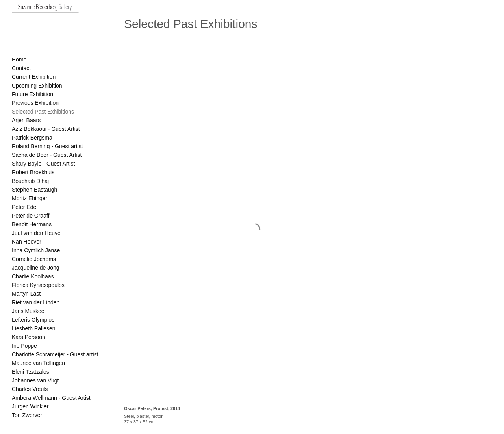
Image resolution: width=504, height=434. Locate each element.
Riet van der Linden (36, 302)
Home (19, 60)
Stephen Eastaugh (34, 190)
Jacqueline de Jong (36, 268)
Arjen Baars (26, 120)
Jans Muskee (28, 311)
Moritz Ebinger (30, 198)
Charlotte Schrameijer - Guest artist (55, 354)
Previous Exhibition (35, 103)
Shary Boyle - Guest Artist (43, 164)
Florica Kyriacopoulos (38, 285)
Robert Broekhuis (33, 172)
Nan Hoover (27, 242)
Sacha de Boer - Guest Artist (47, 155)
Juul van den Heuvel (37, 233)
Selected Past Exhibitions (43, 112)
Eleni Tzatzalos (31, 372)
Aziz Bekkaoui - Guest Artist (46, 129)
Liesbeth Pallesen (34, 328)
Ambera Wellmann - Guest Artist (51, 398)
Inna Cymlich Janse (36, 250)
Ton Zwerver (27, 415)
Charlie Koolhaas (33, 276)
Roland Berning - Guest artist (47, 146)
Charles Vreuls (30, 389)
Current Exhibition (34, 77)
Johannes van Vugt (35, 380)
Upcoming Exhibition (37, 86)
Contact (21, 68)
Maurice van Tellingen (38, 363)
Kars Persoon (29, 337)
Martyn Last (26, 294)
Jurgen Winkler (30, 406)
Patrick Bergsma (32, 138)
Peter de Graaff (31, 216)
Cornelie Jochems (34, 259)
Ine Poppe (24, 346)
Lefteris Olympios (33, 320)
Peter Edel (25, 207)
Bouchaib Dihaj (30, 181)
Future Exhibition (32, 94)
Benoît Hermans (32, 224)
